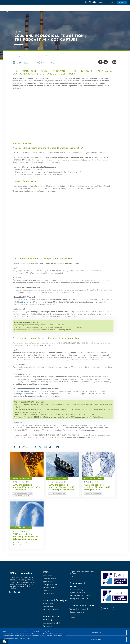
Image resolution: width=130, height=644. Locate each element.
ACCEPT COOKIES (96, 633)
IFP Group (73, 576)
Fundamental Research (78, 9)
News (101, 2)
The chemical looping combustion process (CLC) (31, 391)
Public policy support (50, 585)
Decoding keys (48, 604)
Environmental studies (51, 610)
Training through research (79, 599)
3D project (25, 302)
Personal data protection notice (10, 638)
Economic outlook (49, 607)
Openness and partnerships (80, 596)
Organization (47, 582)
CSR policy (46, 590)
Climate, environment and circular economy (22, 493)
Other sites (106, 608)
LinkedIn (85, 2)
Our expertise (48, 626)
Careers (110, 2)
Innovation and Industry (57, 9)
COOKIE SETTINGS (25, 638)
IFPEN (24, 9)
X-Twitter (90, 2)
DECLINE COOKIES (96, 639)
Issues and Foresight (37, 9)
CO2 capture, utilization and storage (31, 56)
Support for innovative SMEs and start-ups (82, 573)
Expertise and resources (78, 593)
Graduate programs (77, 612)
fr (121, 9)
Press (123, 2)
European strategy (49, 588)
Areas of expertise (49, 579)
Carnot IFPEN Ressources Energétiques (51, 56)
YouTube (94, 2)
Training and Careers (98, 9)
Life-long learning (76, 615)
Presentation (47, 576)
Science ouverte (48, 593)
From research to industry (52, 623)
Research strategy (76, 590)
